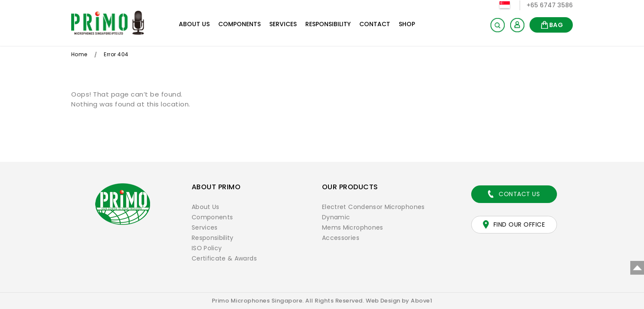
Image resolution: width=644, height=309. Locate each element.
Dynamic (336, 217)
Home (79, 54)
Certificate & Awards (225, 258)
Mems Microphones (353, 227)
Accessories (341, 238)
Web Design (383, 301)
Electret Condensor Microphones (374, 207)
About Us (194, 24)
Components (239, 24)
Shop (407, 24)
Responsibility (328, 24)
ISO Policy (207, 248)
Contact (375, 24)
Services (283, 24)
